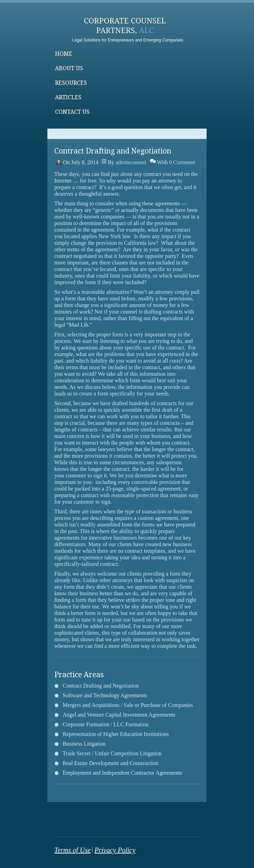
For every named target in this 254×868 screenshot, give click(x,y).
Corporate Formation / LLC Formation (106, 724)
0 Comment (182, 162)
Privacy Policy (115, 850)
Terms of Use (72, 850)
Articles (68, 97)
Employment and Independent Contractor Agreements (123, 773)
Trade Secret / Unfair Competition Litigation (112, 753)
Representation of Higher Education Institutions (116, 734)
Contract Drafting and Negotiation (101, 686)
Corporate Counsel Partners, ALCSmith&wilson (127, 28)
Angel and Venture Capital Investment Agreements (119, 715)
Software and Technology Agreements (105, 695)
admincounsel (131, 162)
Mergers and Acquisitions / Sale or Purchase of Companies (128, 705)
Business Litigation (84, 744)
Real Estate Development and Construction (110, 763)
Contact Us (72, 112)
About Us (69, 68)
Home (64, 54)
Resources (71, 83)
